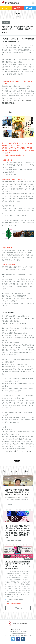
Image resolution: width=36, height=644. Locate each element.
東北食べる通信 (13, 451)
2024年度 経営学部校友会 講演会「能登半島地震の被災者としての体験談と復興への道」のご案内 (18, 492)
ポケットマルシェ (26, 451)
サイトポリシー (16, 635)
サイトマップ (8, 635)
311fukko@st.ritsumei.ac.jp (19, 630)
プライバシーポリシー (26, 635)
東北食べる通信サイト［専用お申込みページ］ (16, 318)
